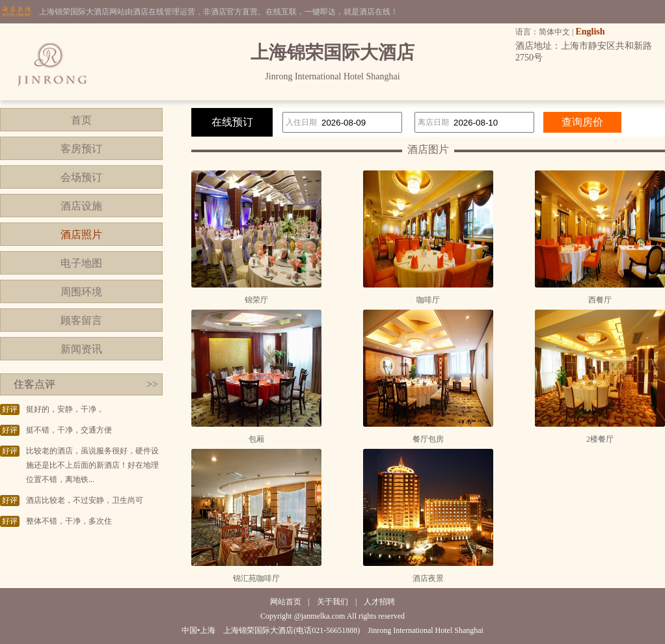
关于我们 (332, 602)
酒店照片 (81, 235)
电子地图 (81, 263)
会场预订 (81, 177)
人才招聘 (379, 602)
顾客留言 (81, 320)
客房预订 (81, 149)
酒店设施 (81, 206)
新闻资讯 (81, 349)
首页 (81, 120)
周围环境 (81, 292)
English (590, 32)
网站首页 (286, 602)
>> (152, 384)
